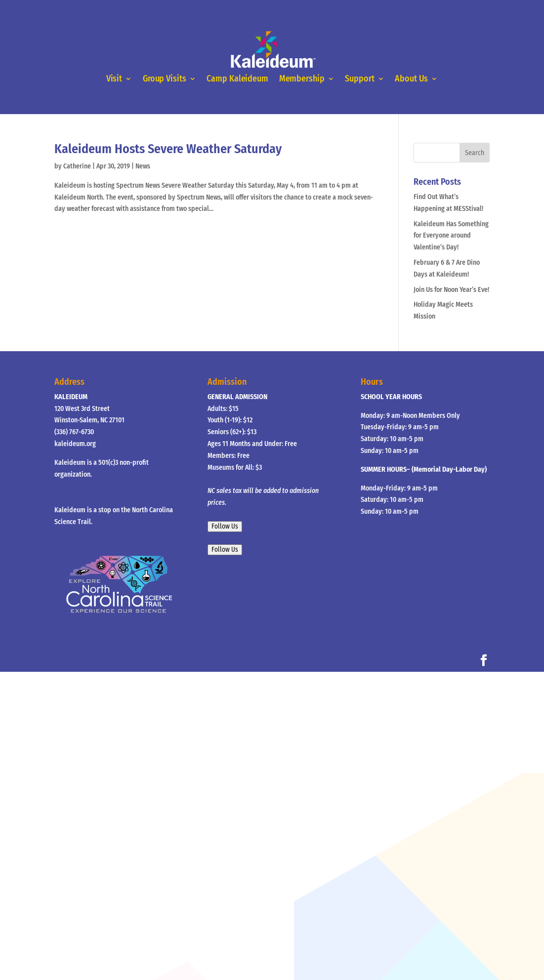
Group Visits (165, 79)
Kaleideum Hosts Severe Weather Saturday (168, 149)
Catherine (77, 166)
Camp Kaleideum (237, 79)
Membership (302, 79)
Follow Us (225, 527)
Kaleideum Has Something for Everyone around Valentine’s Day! (451, 236)
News (143, 166)
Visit (114, 79)
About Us (411, 79)
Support (359, 79)
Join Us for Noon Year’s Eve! (451, 290)
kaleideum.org (75, 444)
